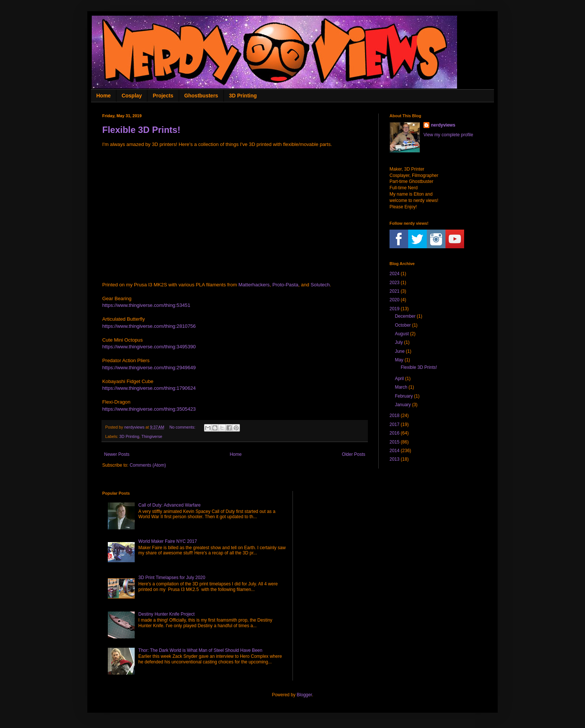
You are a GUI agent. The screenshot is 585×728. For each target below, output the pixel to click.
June (400, 351)
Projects (163, 96)
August (402, 334)
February (404, 396)
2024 (395, 274)
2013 (395, 459)
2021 (395, 291)
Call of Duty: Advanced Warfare (170, 505)
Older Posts (353, 454)
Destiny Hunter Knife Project (167, 614)
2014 (395, 451)
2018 (395, 416)
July (399, 342)
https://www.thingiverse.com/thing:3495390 (149, 347)
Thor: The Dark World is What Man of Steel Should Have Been (200, 650)
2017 (395, 424)
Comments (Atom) (148, 465)
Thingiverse (152, 436)
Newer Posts (117, 454)
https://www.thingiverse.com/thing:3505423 (149, 409)
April (399, 379)
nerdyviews (443, 125)
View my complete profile (448, 135)
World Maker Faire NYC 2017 (168, 541)
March (401, 387)
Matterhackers (254, 285)
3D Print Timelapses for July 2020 (172, 578)
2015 (395, 442)
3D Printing (243, 96)
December (405, 316)
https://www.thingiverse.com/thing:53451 (146, 305)
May (399, 360)
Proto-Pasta (285, 285)
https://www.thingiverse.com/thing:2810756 (149, 326)
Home (104, 96)
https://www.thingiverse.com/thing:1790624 (149, 388)
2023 (395, 283)
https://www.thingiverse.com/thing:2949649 (149, 368)
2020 (395, 300)
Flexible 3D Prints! (141, 130)
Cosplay (132, 96)
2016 (395, 433)
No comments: (183, 427)
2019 (395, 309)
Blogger (304, 695)
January (403, 405)
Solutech (320, 285)
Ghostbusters (201, 96)
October (403, 325)
